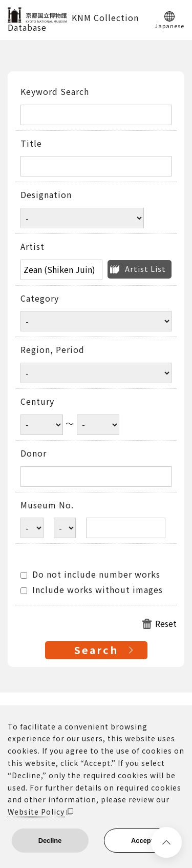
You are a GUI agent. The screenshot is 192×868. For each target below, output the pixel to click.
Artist (33, 247)
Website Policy (36, 812)
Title (31, 144)
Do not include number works (90, 575)
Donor (34, 453)
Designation (46, 195)
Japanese (169, 25)
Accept (142, 841)
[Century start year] (42, 425)
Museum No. (47, 505)
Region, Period (52, 350)
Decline (50, 841)
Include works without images (92, 590)
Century (37, 402)
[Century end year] (98, 425)
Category (40, 299)
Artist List (145, 269)
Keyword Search (55, 92)
